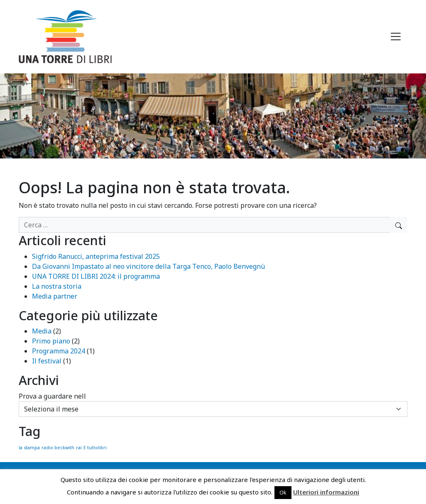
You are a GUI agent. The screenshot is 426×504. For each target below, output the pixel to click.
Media (42, 331)
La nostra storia (57, 286)
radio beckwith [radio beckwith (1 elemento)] (58, 448)
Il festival (47, 361)
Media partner (55, 296)
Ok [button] (283, 492)
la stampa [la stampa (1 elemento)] (29, 448)
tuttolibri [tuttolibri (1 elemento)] (97, 448)
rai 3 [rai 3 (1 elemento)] (81, 448)
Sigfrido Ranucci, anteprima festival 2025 (96, 256)
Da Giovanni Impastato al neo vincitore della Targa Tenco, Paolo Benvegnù (148, 266)
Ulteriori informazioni (326, 492)
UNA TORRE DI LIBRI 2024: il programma (96, 276)
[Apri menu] (396, 37)
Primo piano (51, 341)
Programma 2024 (59, 351)
